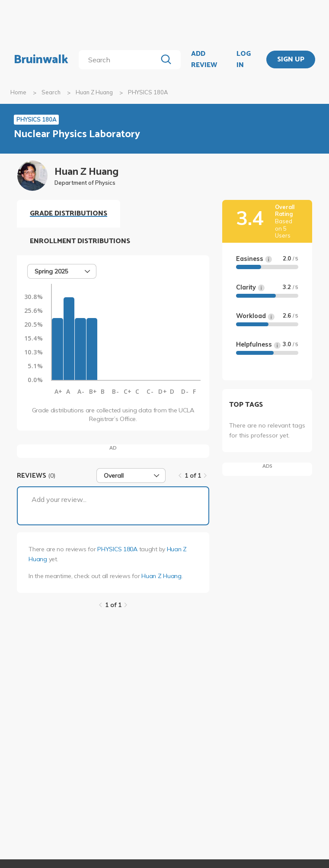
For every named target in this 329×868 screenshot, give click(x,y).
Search (51, 92)
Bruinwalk (41, 60)
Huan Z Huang (94, 92)
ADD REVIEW (204, 59)
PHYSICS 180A (117, 549)
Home (18, 92)
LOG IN (244, 59)
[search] (120, 60)
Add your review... (59, 499)
